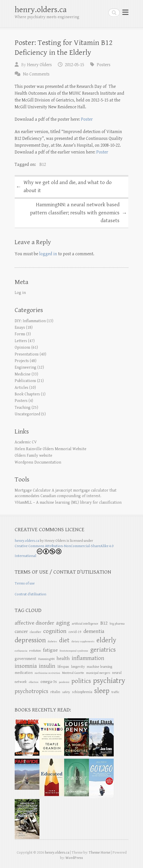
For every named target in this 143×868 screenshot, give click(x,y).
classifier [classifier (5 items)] (35, 632)
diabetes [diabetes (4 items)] (52, 642)
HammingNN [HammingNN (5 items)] (46, 659)
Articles (21, 388)
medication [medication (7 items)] (24, 673)
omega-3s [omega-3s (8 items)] (49, 682)
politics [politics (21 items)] (81, 681)
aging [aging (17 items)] (63, 623)
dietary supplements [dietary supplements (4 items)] (83, 642)
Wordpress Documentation (38, 462)
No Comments (36, 74)
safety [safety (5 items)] (66, 692)
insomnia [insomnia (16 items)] (26, 666)
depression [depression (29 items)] (30, 640)
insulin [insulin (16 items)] (47, 666)
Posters (104, 65)
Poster (87, 119)
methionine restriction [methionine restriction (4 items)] (47, 673)
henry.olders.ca (41, 10)
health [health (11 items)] (63, 658)
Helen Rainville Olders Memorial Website (51, 449)
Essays (20, 328)
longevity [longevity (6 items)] (78, 667)
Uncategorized (27, 414)
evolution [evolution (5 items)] (35, 651)
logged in (48, 254)
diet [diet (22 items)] (64, 640)
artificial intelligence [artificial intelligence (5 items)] (85, 624)
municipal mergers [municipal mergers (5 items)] (98, 673)
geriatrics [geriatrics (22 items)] (103, 650)
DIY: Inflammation (30, 321)
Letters (21, 341)
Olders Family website (33, 456)
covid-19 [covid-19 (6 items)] (75, 632)
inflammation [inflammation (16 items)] (88, 658)
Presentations (27, 354)
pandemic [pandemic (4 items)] (64, 682)
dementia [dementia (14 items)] (94, 631)
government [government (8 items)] (25, 659)
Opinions (22, 348)
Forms (20, 334)
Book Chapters (27, 394)
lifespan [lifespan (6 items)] (63, 667)
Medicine (23, 374)
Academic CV (26, 442)
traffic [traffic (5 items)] (115, 692)
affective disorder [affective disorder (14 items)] (34, 623)
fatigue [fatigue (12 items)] (50, 650)
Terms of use (25, 583)
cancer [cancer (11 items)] (21, 631)
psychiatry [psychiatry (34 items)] (109, 681)
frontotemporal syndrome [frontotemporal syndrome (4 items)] (74, 651)
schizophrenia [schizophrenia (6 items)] (82, 692)
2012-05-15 (75, 65)
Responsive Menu (125, 12)
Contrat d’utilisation (30, 594)
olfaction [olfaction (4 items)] (34, 682)
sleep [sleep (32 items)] (102, 691)
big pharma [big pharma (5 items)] (117, 624)
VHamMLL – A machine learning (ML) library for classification (68, 503)
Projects (22, 361)
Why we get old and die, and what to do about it (64, 187)
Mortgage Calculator (33, 490)
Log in (20, 293)
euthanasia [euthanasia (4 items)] (21, 651)
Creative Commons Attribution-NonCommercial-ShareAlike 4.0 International (64, 551)
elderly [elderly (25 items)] (106, 640)
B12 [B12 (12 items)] (104, 623)
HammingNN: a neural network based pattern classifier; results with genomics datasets (79, 213)
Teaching (23, 408)
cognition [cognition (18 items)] (55, 631)
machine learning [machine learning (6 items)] (100, 667)
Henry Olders (39, 65)
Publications (25, 381)
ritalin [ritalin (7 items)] (55, 692)
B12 (43, 164)
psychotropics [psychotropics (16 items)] (31, 691)
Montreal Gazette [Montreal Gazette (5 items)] (73, 673)
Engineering (26, 367)
